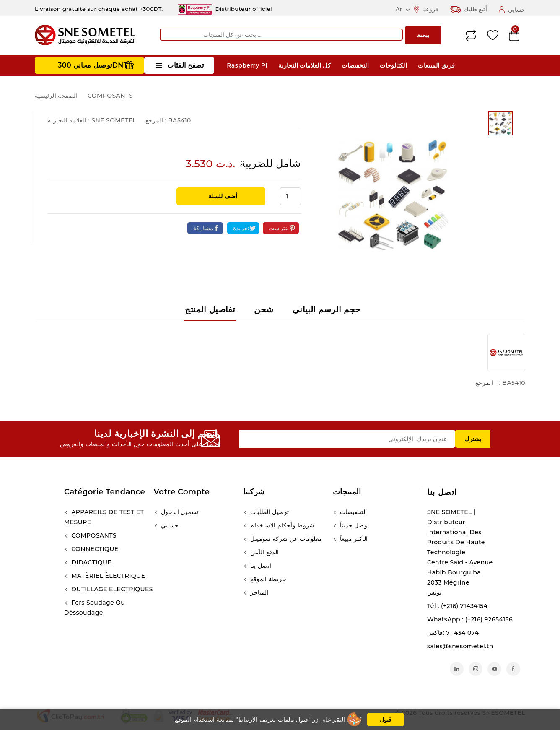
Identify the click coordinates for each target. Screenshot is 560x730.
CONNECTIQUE (94, 549)
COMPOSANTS (93, 535)
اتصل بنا (442, 492)
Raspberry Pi (247, 65)
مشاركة (203, 228)
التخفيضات (355, 65)
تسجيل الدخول (179, 512)
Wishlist (493, 35)
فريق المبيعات (436, 65)
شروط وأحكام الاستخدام (282, 525)
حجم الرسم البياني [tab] (327, 309)
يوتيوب (494, 669)
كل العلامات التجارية (305, 65)
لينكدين (457, 669)
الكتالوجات (393, 65)
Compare (471, 35)
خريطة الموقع (267, 579)
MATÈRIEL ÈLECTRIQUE (107, 576)
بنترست (279, 228)
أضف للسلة (222, 196)
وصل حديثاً (353, 525)
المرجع (484, 383)
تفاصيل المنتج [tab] (210, 309)
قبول (386, 720)
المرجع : (156, 120)
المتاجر (259, 592)
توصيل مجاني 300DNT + (96, 65)
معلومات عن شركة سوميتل (285, 539)
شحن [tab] (264, 309)
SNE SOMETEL (114, 120)
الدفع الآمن (264, 552)
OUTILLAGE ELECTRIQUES (111, 589)
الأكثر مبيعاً (353, 539)
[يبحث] (281, 35)
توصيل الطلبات (269, 512)
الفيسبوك (513, 669)
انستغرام (476, 669)
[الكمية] (291, 196)
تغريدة (241, 228)
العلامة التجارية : (69, 120)
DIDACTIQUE (91, 562)
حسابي (169, 525)
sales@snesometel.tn (460, 646)
